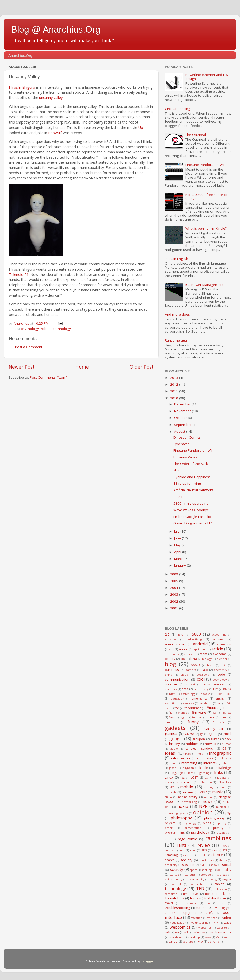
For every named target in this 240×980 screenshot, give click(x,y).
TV (215, 908)
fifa (171, 713)
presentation (193, 828)
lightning (204, 773)
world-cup (176, 937)
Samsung (171, 855)
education (177, 699)
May (178, 545)
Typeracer (181, 444)
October (181, 418)
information (181, 758)
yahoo (173, 942)
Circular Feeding (178, 109)
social (227, 865)
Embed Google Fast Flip (192, 517)
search (170, 860)
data (185, 689)
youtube (188, 942)
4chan (181, 634)
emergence (200, 699)
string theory (174, 879)
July (177, 531)
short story (207, 860)
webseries (205, 928)
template (171, 894)
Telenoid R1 (19, 274)
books (195, 665)
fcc (177, 708)
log (183, 777)
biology (207, 659)
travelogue (190, 903)
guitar (215, 739)
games (171, 733)
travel (169, 903)
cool (201, 679)
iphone (226, 763)
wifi (167, 932)
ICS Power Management (204, 285)
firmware (199, 712)
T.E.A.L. (179, 497)
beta (194, 659)
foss (211, 717)
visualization (178, 923)
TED (200, 889)
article (217, 649)
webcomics (180, 927)
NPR (203, 806)
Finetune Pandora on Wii (205, 165)
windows (200, 932)
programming (175, 833)
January (181, 565)
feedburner (193, 708)
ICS (224, 748)
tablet (219, 884)
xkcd (177, 470)
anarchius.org (176, 644)
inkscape (225, 758)
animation (224, 644)
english (220, 699)
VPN (216, 923)
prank (169, 828)
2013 (175, 378)
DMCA (227, 689)
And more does (177, 314)
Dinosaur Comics (187, 437)
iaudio (174, 748)
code (221, 675)
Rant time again (177, 340)
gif (202, 734)
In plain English (177, 259)
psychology (30, 329)
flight (183, 717)
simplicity (171, 865)
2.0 (167, 634)
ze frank (213, 942)
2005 (175, 581)
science (216, 855)
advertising (195, 639)
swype (227, 879)
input (172, 763)
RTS (225, 850)
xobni (227, 937)
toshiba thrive (215, 898)
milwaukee (224, 782)
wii (177, 932)
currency (171, 689)
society (177, 869)
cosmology (220, 680)
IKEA (188, 753)
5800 (196, 634)
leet (191, 773)
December (183, 404)
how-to (210, 744)
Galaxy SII (214, 729)
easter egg (188, 694)
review (204, 845)
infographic (220, 753)
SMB (203, 865)
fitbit (215, 713)
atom (203, 654)
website (222, 928)
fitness (227, 713)
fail (219, 703)
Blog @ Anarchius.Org (56, 29)
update (170, 913)
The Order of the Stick (191, 464)
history (175, 744)
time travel (191, 894)
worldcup (194, 937)
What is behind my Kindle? (206, 228)
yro (201, 942)
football (197, 717)
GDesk (190, 734)
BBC (183, 659)
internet (209, 763)
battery (170, 659)
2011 (175, 391)
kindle (204, 768)
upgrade (190, 913)
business (172, 670)
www (208, 937)
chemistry (220, 670)
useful (210, 913)
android (200, 644)
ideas (170, 753)
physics (170, 823)
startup (175, 874)
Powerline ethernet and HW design (207, 77)
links (219, 772)
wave (228, 923)
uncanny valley (51, 97)
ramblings (218, 838)
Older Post (142, 367)
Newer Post (22, 367)
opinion (203, 812)
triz (208, 903)
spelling (207, 870)
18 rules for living (187, 483)
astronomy (172, 654)
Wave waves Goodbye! (192, 510)
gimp (213, 734)
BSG (224, 665)
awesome (220, 654)
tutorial (202, 908)
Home (82, 367)
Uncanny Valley (185, 457)
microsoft (185, 782)
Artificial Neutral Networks (194, 490)
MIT (172, 787)
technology (62, 329)
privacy (218, 828)
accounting (219, 634)
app (172, 649)
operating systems (177, 813)
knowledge (223, 768)
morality (171, 792)
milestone (205, 782)
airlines (218, 639)
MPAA (204, 792)
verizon (212, 918)
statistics (190, 874)
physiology (189, 823)
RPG (204, 850)
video (227, 918)
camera (191, 670)
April (178, 552)
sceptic (187, 855)
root (193, 850)
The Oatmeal (196, 135)
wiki (187, 932)
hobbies (192, 744)
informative (205, 758)
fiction (227, 708)
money (209, 787)
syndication (198, 884)
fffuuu (211, 708)
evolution (171, 703)
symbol (176, 884)
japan (173, 768)
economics (223, 694)
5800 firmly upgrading (191, 503)
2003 (175, 594)
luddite (222, 777)
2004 (175, 588)
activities (171, 639)
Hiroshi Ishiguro (22, 87)
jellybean (188, 768)
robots (46, 329)
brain (211, 665)
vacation (197, 918)
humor (227, 744)
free (224, 717)
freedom (171, 722)
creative (171, 684)
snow (214, 865)
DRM (172, 694)
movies (188, 792)
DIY (216, 689)
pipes (207, 823)
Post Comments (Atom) (49, 377)
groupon (199, 739)
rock (182, 850)
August (180, 431)
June (178, 538)
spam (194, 870)
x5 (217, 937)
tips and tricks (216, 894)
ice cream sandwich (200, 748)
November (183, 411)
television (221, 889)
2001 (175, 608)
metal (169, 782)
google (176, 739)
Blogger (148, 961)
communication (177, 679)
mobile (187, 787)
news (208, 801)
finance (182, 713)
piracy (222, 823)
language (176, 773)
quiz (168, 839)
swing (213, 879)
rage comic (187, 839)
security (186, 860)
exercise (189, 703)
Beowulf (55, 133)
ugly (225, 908)
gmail (227, 734)
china (169, 675)
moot (223, 787)
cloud (184, 675)
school (201, 855)
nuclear (221, 807)
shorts (223, 860)
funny (193, 722)
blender (222, 659)
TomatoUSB (174, 898)
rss (215, 850)
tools (194, 898)
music (218, 792)
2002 (175, 601)
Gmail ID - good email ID (193, 523)
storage (206, 874)
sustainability (196, 879)
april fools (200, 649)
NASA (168, 797)
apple (183, 649)
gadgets (175, 728)
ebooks (205, 694)
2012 (175, 384)
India (200, 753)
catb (205, 670)
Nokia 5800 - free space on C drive (207, 197)
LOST (194, 777)
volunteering (200, 923)
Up (141, 127)
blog (171, 664)
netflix (208, 797)
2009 (175, 574)
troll (222, 903)
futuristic (219, 722)
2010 (175, 398)
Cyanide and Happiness (192, 477)
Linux (169, 777)
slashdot (188, 865)
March (179, 559)
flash (172, 717)
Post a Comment (29, 347)
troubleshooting (178, 908)
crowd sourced (214, 684)
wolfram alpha (221, 932)
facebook (206, 703)
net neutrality (188, 797)
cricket (191, 684)
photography (214, 818)
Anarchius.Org (20, 55)
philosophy (181, 818)
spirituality (224, 870)
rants (182, 845)
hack (228, 739)
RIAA (224, 846)
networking (189, 802)
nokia (183, 806)
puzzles (222, 833)
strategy (222, 874)
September (183, 425)
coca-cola (203, 675)
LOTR (208, 777)
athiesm (189, 654)
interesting (189, 763)
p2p (228, 813)
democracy (201, 689)
